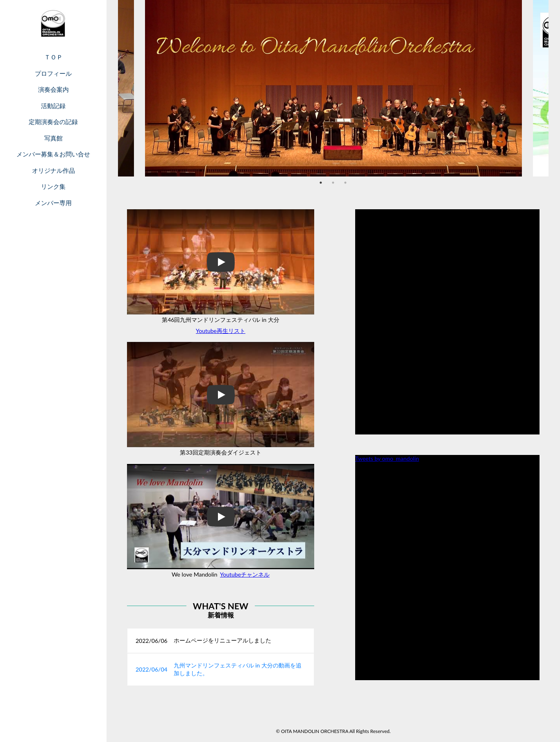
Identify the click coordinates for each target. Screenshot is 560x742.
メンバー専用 (53, 203)
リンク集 (53, 186)
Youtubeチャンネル (245, 574)
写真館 (53, 138)
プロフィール (53, 73)
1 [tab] (321, 183)
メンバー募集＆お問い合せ (53, 154)
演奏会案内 (53, 89)
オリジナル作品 (53, 170)
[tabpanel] (333, 88)
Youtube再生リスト (221, 331)
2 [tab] (333, 183)
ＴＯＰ (53, 57)
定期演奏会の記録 (53, 122)
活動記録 (53, 106)
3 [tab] (345, 183)
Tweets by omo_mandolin (387, 458)
